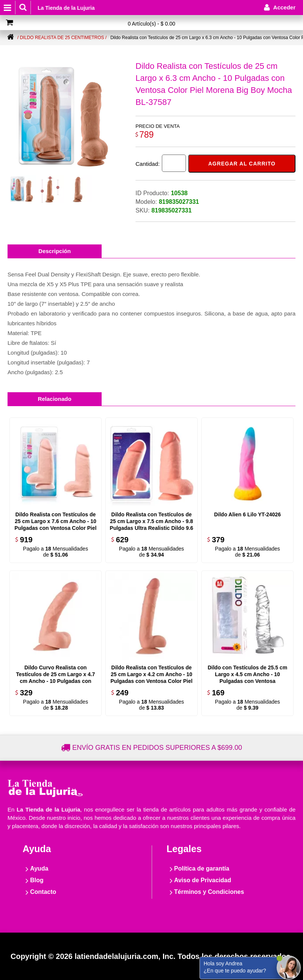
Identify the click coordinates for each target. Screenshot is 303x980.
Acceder (284, 7)
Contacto (43, 892)
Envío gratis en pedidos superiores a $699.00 (157, 748)
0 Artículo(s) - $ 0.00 (151, 24)
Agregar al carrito (242, 164)
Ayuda (39, 868)
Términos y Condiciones (209, 892)
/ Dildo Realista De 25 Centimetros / (62, 38)
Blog (37, 880)
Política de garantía (202, 868)
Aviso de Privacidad (203, 880)
